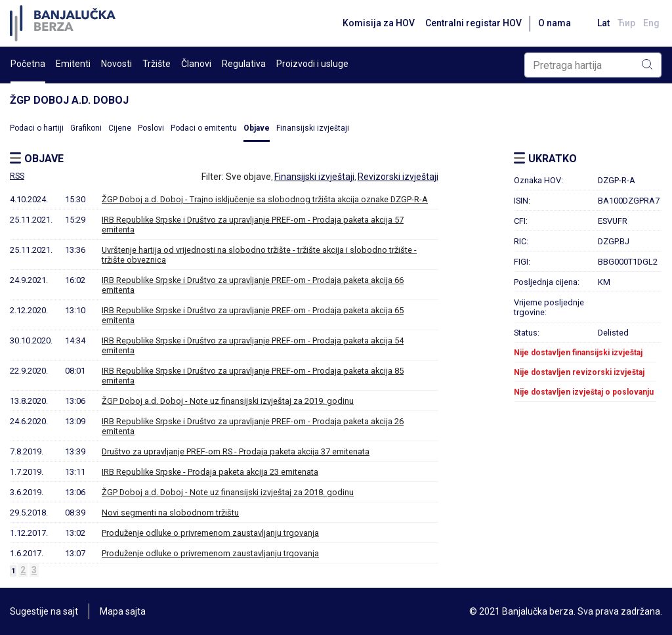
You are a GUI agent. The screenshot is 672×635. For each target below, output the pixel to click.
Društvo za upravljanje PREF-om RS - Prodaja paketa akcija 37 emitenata (236, 451)
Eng (651, 23)
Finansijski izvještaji (313, 128)
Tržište (157, 64)
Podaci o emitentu (204, 128)
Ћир (626, 23)
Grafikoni (86, 128)
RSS (17, 176)
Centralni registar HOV (473, 23)
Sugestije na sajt (44, 611)
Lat (603, 23)
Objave (257, 128)
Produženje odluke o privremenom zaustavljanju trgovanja (210, 533)
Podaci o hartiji (37, 128)
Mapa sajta (123, 611)
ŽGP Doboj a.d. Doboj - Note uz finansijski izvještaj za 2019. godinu (228, 401)
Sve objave (248, 177)
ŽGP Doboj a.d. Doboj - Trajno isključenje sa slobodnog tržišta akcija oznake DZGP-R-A (265, 199)
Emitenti (73, 64)
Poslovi (151, 128)
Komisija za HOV (379, 23)
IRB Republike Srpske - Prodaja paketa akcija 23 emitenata (210, 472)
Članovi (196, 64)
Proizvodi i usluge (312, 64)
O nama (555, 23)
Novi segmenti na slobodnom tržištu (170, 513)
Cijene (120, 128)
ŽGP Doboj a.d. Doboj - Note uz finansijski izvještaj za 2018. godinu (228, 492)
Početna (28, 64)
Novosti (116, 64)
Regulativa (244, 64)
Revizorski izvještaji (398, 177)
